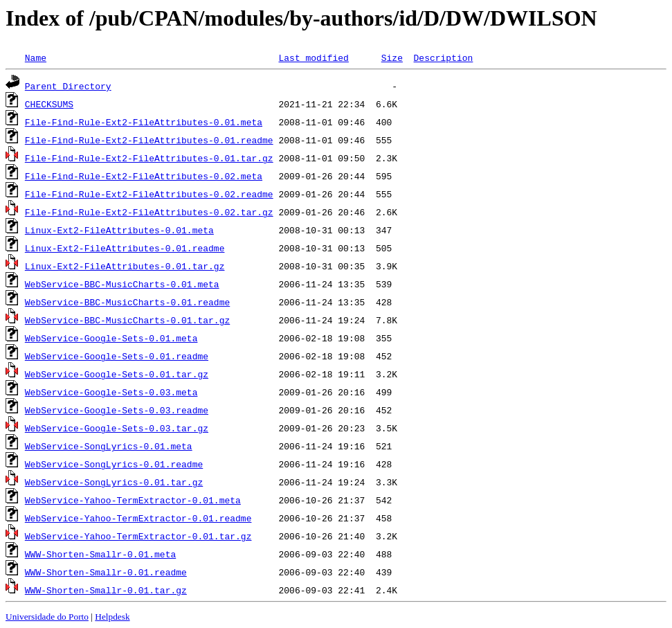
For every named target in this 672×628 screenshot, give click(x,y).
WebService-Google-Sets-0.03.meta (111, 392)
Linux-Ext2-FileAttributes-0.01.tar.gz (125, 266)
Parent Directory (68, 86)
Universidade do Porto (47, 617)
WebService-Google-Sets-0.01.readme (117, 356)
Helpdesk (112, 617)
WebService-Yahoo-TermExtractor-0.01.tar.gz (138, 536)
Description (443, 57)
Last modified (313, 57)
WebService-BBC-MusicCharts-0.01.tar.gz (127, 320)
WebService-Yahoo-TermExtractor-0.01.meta (133, 500)
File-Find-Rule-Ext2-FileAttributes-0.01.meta (144, 122)
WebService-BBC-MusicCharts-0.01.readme (127, 302)
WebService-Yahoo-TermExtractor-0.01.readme (138, 518)
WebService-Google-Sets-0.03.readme (117, 410)
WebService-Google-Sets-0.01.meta (111, 338)
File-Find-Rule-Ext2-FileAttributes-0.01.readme (149, 140)
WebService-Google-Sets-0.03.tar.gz (117, 428)
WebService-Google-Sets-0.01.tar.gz (117, 374)
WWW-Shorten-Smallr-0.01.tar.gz (106, 590)
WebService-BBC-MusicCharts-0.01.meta (122, 284)
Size (392, 57)
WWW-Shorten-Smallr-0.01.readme (106, 572)
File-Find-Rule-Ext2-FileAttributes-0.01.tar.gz (149, 158)
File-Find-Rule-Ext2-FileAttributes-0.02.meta (144, 176)
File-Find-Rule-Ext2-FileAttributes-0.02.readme (149, 194)
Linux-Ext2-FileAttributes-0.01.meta (119, 230)
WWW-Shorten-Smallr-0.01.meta (100, 554)
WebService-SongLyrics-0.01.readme (114, 464)
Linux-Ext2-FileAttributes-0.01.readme (125, 248)
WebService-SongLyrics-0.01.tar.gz (114, 482)
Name (36, 57)
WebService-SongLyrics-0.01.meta (109, 446)
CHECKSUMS (49, 104)
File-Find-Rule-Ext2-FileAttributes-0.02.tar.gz (149, 212)
